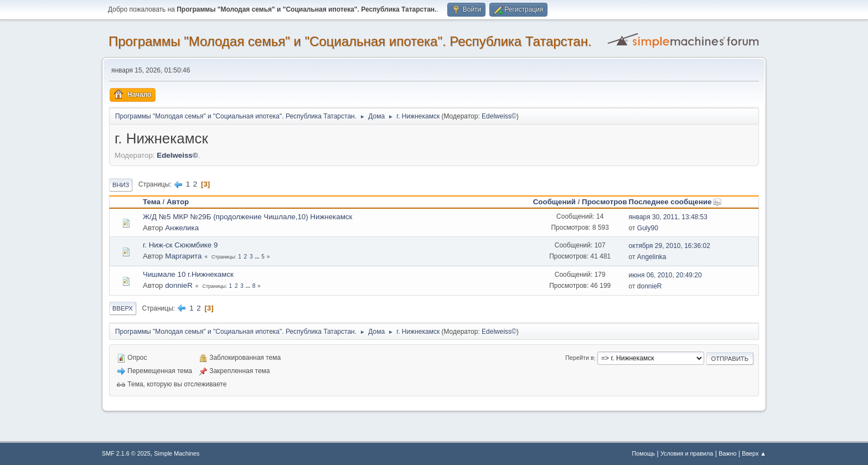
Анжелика (182, 228)
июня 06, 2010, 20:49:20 (665, 275)
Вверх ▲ (754, 453)
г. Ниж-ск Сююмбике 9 (180, 245)
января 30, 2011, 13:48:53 (668, 217)
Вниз (121, 185)
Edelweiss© (499, 116)
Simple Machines (177, 453)
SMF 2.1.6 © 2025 (126, 453)
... (258, 257)
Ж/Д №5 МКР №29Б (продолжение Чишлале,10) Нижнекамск (247, 217)
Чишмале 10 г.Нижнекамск (188, 274)
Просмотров (604, 202)
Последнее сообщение (675, 202)
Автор (178, 202)
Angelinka (652, 257)
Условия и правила (687, 453)
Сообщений (554, 202)
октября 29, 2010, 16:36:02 (670, 246)
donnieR (179, 285)
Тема (152, 202)
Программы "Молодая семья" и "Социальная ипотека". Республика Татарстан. (350, 41)
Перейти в (579, 358)
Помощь (644, 453)
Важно (727, 453)
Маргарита (183, 256)
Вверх (123, 308)
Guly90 (648, 228)
